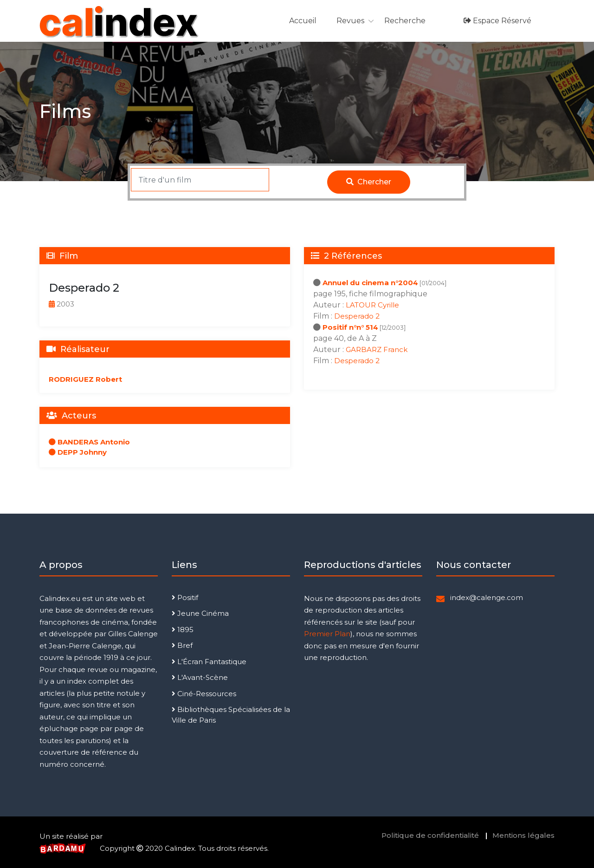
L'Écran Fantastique (209, 662)
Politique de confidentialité (430, 835)
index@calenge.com (487, 597)
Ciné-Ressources (204, 694)
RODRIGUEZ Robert (85, 379)
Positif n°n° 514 (350, 327)
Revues (350, 21)
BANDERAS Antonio (89, 442)
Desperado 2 (357, 316)
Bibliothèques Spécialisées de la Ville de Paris (231, 715)
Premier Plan (327, 634)
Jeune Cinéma (200, 613)
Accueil (303, 21)
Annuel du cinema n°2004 (370, 283)
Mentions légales (523, 835)
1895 (183, 630)
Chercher (369, 182)
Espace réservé (497, 21)
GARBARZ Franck (377, 349)
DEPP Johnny (78, 452)
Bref (182, 645)
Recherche (405, 21)
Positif (185, 597)
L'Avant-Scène (200, 677)
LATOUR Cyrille (372, 305)
